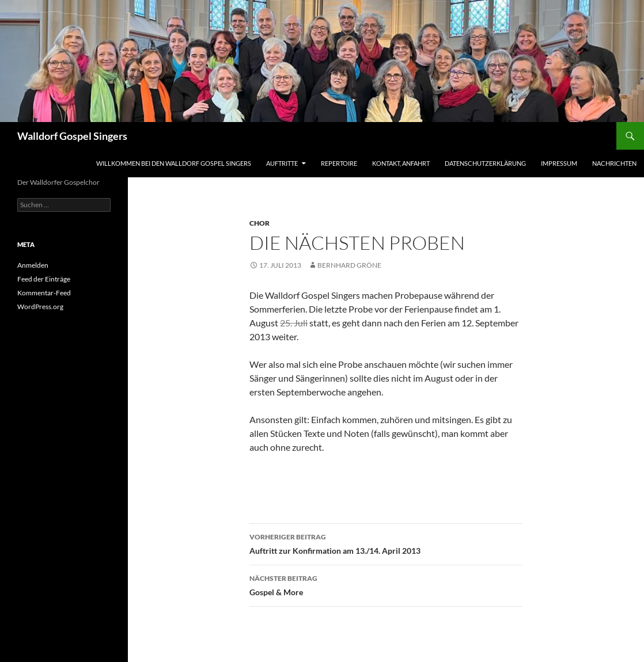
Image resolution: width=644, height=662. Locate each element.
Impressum (559, 163)
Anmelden (33, 265)
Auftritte (282, 163)
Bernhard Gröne (349, 265)
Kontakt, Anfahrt (401, 163)
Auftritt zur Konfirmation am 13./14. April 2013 (386, 543)
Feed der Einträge (44, 279)
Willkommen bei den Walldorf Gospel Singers (174, 163)
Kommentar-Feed (44, 293)
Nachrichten (614, 163)
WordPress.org (40, 307)
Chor (260, 223)
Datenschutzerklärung (485, 163)
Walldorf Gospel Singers (72, 136)
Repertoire (339, 163)
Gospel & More (386, 584)
